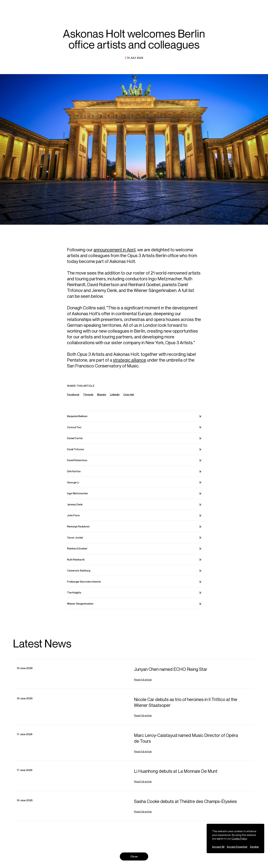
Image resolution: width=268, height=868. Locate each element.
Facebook (73, 397)
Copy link (129, 397)
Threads (88, 397)
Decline (254, 847)
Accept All (218, 847)
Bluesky (102, 397)
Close (134, 856)
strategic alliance (130, 362)
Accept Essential (237, 847)
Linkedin (115, 397)
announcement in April (115, 252)
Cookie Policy (239, 838)
